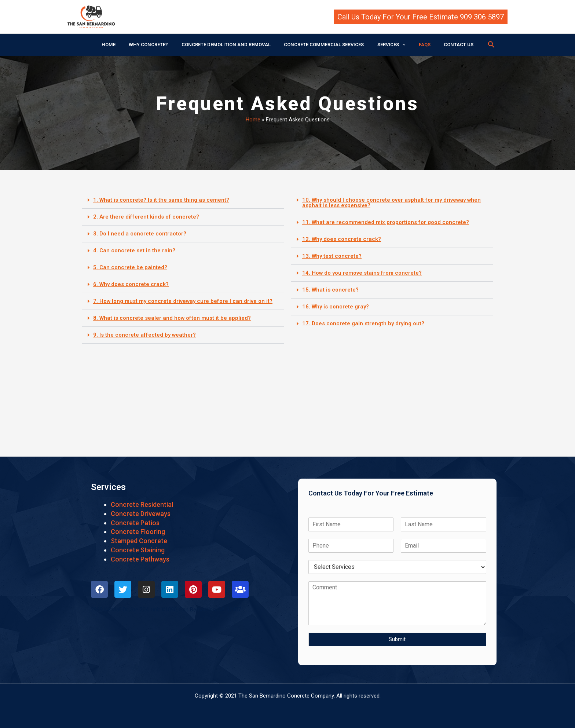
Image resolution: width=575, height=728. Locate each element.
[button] (421, 17)
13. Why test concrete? (332, 256)
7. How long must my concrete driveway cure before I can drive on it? (183, 301)
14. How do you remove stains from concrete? (362, 273)
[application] (398, 45)
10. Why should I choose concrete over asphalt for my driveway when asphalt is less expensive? (392, 203)
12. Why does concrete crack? (342, 239)
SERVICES (387, 45)
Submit (397, 639)
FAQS (417, 45)
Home (253, 120)
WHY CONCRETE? (156, 45)
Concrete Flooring (138, 532)
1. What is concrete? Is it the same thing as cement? (161, 200)
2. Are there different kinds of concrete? (146, 217)
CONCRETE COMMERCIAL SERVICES (324, 45)
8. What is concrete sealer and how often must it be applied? (172, 318)
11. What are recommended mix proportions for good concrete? (385, 222)
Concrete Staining (138, 550)
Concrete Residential (142, 504)
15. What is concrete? (330, 290)
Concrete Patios (135, 523)
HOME (120, 45)
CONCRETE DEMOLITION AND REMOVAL (230, 45)
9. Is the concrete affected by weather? (144, 335)
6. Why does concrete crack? (131, 284)
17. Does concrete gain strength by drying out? (363, 323)
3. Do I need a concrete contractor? (140, 234)
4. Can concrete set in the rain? (134, 250)
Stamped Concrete (139, 541)
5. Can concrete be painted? (130, 267)
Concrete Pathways (140, 559)
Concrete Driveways (141, 514)
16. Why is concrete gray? (336, 307)
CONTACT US (447, 45)
